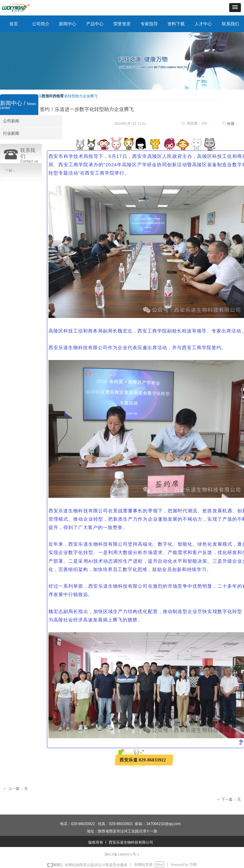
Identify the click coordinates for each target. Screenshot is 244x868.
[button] (235, 8)
